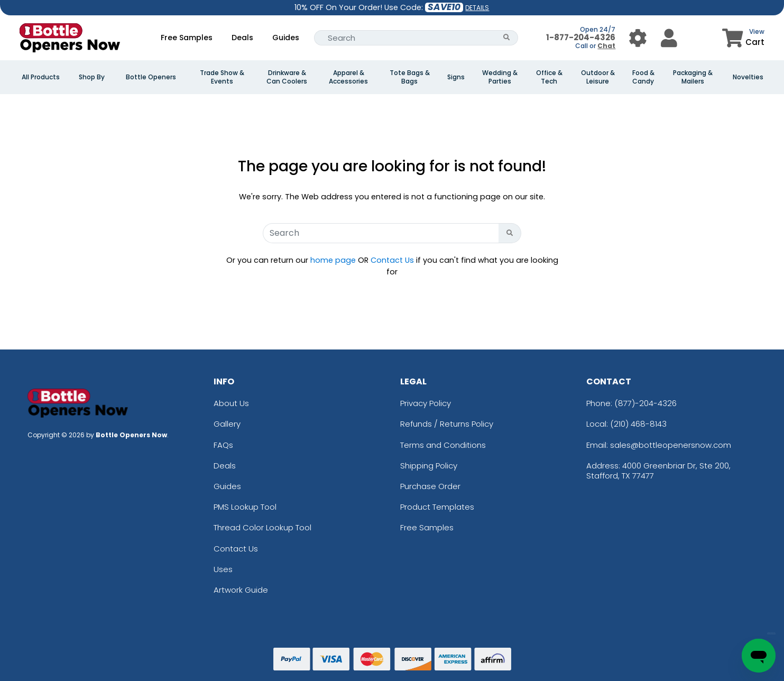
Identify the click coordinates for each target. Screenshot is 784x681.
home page (333, 260)
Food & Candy (643, 77)
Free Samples (187, 38)
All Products (41, 77)
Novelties (748, 77)
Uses (223, 569)
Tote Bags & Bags (410, 77)
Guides (286, 38)
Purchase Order (430, 486)
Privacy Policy (426, 403)
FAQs (223, 445)
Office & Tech (549, 77)
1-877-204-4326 (581, 37)
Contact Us (392, 260)
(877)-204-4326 (645, 403)
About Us (231, 403)
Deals (242, 38)
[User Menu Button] (638, 38)
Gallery (227, 424)
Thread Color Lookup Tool (262, 527)
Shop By (92, 77)
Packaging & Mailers (693, 77)
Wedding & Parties (500, 77)
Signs (456, 77)
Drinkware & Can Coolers (287, 77)
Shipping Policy (429, 466)
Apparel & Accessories (348, 77)
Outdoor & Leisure (598, 77)
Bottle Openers (151, 77)
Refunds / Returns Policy (447, 424)
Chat (606, 46)
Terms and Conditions (443, 445)
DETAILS (477, 8)
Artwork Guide (241, 590)
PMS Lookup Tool (245, 507)
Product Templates (437, 507)
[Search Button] (507, 38)
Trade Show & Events (222, 77)
